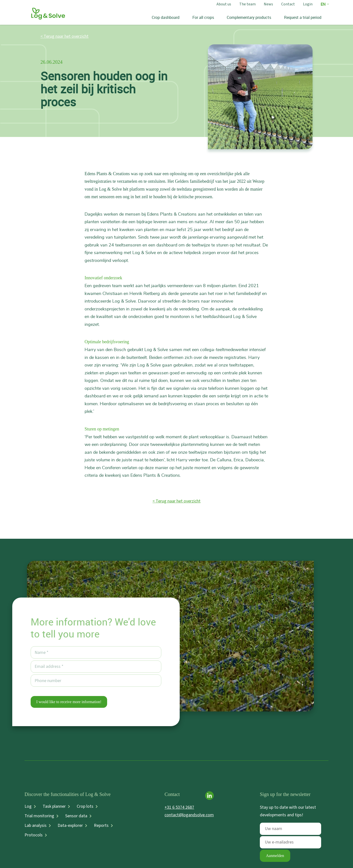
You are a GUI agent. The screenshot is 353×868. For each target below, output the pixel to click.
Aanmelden (275, 856)
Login (308, 4)
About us (224, 4)
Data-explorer (70, 826)
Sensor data (76, 816)
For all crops (203, 17)
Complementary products (249, 17)
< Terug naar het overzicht (64, 36)
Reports (101, 826)
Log (28, 807)
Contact (288, 4)
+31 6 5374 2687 (179, 807)
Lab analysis (36, 826)
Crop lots (85, 807)
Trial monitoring (39, 816)
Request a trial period (303, 17)
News (268, 4)
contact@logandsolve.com (189, 815)
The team (247, 4)
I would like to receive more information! (69, 702)
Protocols (34, 835)
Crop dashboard (166, 17)
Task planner (54, 807)
